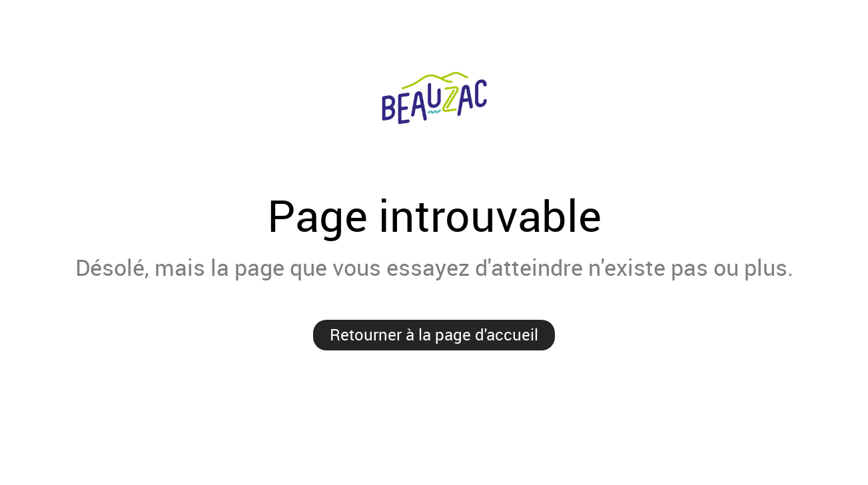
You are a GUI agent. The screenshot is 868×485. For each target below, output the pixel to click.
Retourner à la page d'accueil (434, 334)
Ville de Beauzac (434, 100)
